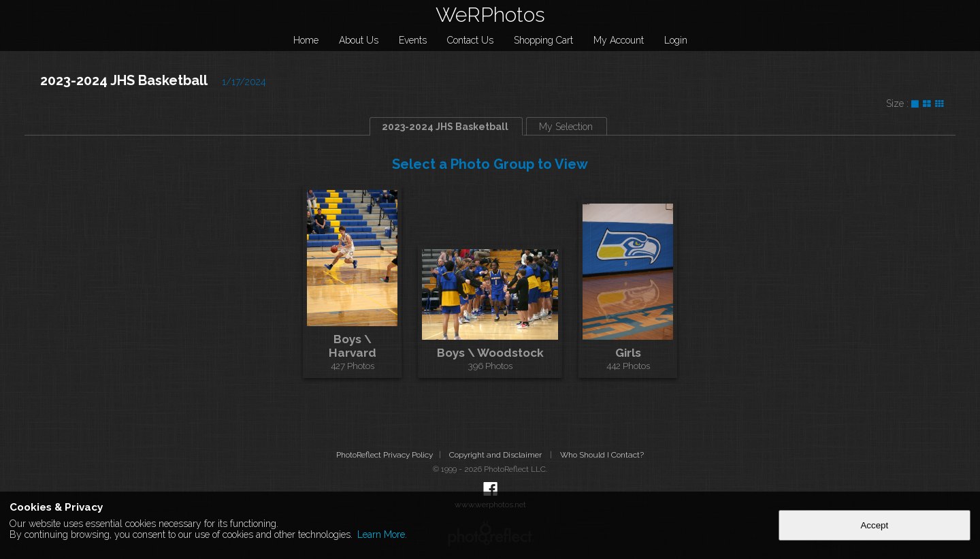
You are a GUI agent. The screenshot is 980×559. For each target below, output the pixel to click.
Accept (874, 525)
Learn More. (382, 534)
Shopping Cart (543, 40)
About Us (359, 40)
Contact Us (470, 40)
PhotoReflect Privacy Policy (385, 455)
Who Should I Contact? (602, 455)
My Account (619, 40)
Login (676, 40)
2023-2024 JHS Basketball (124, 80)
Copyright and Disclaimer (496, 455)
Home (306, 40)
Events (413, 40)
